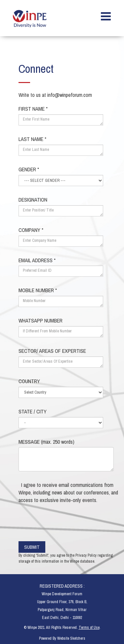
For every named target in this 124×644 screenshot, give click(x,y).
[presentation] (70, 522)
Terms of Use (89, 628)
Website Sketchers (71, 638)
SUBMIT (35, 547)
